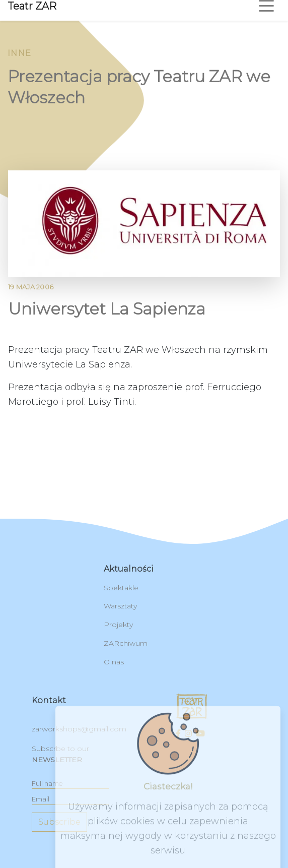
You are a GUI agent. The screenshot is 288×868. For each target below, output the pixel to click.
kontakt (49, 700)
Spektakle (121, 588)
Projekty (118, 625)
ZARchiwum (126, 643)
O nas (114, 662)
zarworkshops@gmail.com (79, 729)
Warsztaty (120, 606)
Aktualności (129, 569)
